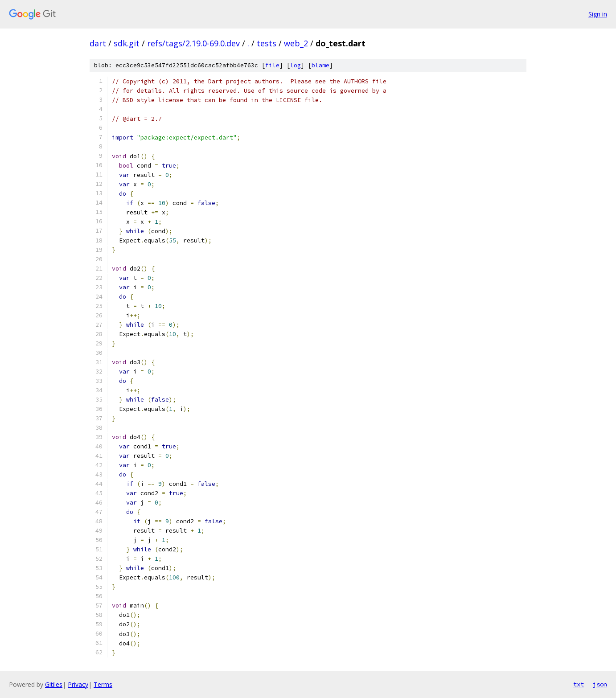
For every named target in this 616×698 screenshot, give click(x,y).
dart (98, 43)
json (600, 684)
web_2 (296, 43)
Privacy (78, 684)
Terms (103, 684)
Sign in (598, 14)
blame (320, 65)
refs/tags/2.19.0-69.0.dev (193, 43)
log (296, 65)
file (272, 65)
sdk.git (127, 43)
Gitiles (54, 684)
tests (267, 43)
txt (579, 684)
